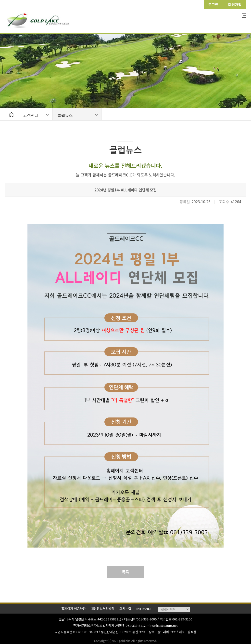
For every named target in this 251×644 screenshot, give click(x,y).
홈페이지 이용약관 (73, 609)
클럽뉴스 (65, 115)
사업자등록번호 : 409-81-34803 (76, 632)
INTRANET (144, 609)
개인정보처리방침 (103, 609)
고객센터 (31, 115)
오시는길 (125, 609)
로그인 (212, 5)
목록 (125, 572)
